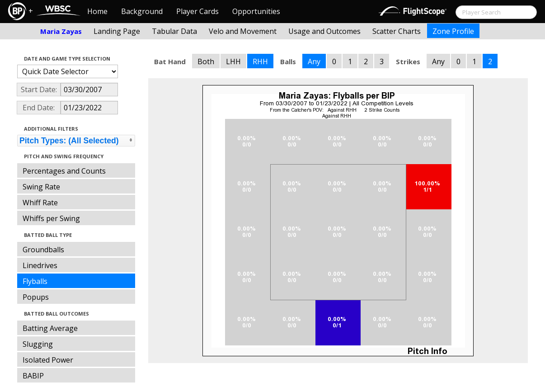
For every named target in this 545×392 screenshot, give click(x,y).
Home (97, 11)
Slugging (38, 344)
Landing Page (117, 31)
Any (314, 61)
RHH (260, 61)
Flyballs (35, 281)
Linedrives (40, 265)
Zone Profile (453, 31)
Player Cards (197, 11)
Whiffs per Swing (51, 218)
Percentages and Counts (64, 171)
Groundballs (43, 250)
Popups (36, 297)
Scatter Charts (397, 31)
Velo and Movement (243, 31)
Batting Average (50, 328)
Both (206, 61)
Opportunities (256, 11)
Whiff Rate (40, 203)
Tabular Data (174, 31)
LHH (233, 61)
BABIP (33, 376)
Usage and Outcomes (324, 31)
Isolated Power (48, 360)
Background (142, 11)
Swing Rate (41, 187)
